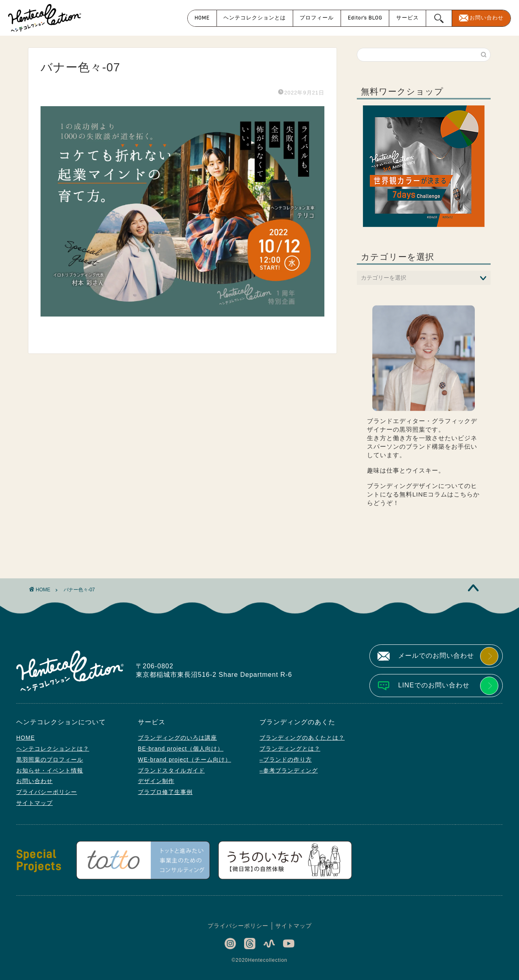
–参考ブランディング (289, 770)
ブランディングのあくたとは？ (302, 738)
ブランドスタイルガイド (171, 770)
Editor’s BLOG (365, 18)
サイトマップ (34, 803)
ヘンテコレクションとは (255, 18)
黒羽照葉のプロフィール (50, 760)
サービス (407, 18)
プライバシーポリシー (47, 792)
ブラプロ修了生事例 (165, 792)
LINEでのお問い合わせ (434, 685)
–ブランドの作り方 (286, 760)
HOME (202, 18)
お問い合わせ (487, 18)
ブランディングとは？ (290, 749)
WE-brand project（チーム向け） (184, 760)
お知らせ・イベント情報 (50, 770)
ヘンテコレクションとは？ (53, 749)
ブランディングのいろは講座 (177, 738)
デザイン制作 (156, 781)
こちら (463, 494)
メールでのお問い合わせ (436, 656)
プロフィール (317, 18)
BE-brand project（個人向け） (181, 749)
